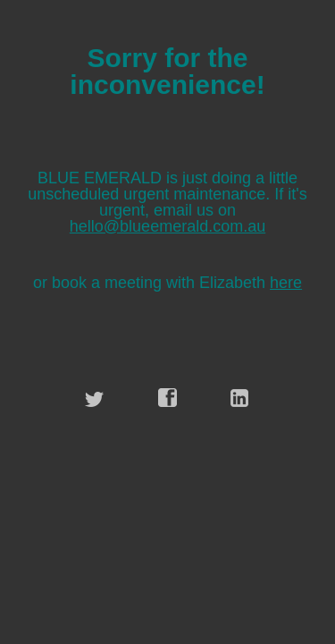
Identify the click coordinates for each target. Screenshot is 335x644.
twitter (95, 398)
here (286, 283)
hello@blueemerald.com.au (167, 226)
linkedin (240, 398)
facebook (168, 398)
